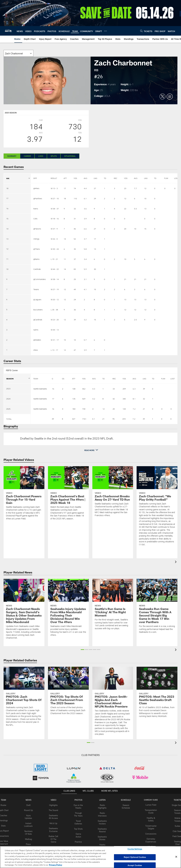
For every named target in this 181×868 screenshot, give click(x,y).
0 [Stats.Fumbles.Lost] (171, 419)
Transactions (6, 837)
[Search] (141, 31)
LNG (95, 178)
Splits (54, 156)
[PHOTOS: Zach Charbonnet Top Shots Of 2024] (24, 698)
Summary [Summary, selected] (12, 156)
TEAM (36, 379)
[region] (90, 857)
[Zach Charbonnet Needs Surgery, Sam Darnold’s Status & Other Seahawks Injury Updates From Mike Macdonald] (24, 611)
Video (55, 800)
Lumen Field (149, 805)
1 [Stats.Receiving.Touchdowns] (152, 419)
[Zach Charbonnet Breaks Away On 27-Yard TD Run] (113, 493)
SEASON (18, 380)
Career (27, 156)
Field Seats (175, 834)
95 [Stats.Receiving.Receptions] (114, 419)
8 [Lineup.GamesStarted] (62, 419)
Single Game (175, 805)
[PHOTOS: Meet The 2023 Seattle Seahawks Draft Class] (157, 694)
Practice (79, 844)
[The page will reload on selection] (18, 53)
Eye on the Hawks (79, 807)
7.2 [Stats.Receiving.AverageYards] (134, 419)
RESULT (54, 178)
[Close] (176, 857)
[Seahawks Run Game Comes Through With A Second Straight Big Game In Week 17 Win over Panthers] (157, 608)
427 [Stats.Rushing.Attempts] (74, 419)
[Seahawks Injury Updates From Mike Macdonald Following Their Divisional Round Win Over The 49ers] (68, 609)
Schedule (125, 800)
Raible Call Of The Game (55, 837)
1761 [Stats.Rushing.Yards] (84, 419)
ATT (65, 178)
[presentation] (176, 562)
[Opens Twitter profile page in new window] (163, 97)
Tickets (175, 800)
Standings (6, 819)
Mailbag (31, 837)
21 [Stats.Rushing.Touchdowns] (103, 419)
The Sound (55, 810)
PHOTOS (79, 800)
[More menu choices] (105, 31)
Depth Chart (6, 810)
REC (116, 178)
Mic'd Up (55, 822)
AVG (85, 178)
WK (18, 176)
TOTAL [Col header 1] (9, 419)
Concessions (149, 832)
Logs (41, 156)
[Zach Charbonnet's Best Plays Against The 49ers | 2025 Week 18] (68, 495)
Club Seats (175, 829)
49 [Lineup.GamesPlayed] (53, 419)
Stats (6, 824)
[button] (91, 450)
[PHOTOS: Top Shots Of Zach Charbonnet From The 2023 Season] (68, 692)
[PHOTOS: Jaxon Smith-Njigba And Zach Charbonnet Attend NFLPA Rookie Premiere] (113, 703)
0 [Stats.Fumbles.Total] (162, 419)
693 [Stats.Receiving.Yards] (124, 419)
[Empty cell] (40, 419)
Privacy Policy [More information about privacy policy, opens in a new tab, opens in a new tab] (56, 865)
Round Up (31, 810)
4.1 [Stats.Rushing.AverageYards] (94, 419)
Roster (6, 805)
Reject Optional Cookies (135, 857)
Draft (31, 805)
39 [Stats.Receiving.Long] (144, 419)
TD (105, 178)
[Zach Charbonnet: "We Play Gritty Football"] (157, 508)
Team (6, 800)
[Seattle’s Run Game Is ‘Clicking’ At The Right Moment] (113, 606)
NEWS (31, 800)
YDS (75, 178)
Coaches (6, 815)
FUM (166, 178)
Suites (175, 824)
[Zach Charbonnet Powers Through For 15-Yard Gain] (24, 495)
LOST (173, 379)
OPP (35, 178)
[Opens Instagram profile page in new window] (170, 97)
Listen (102, 800)
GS (63, 379)
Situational (70, 156)
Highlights (55, 805)
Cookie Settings (135, 850)
